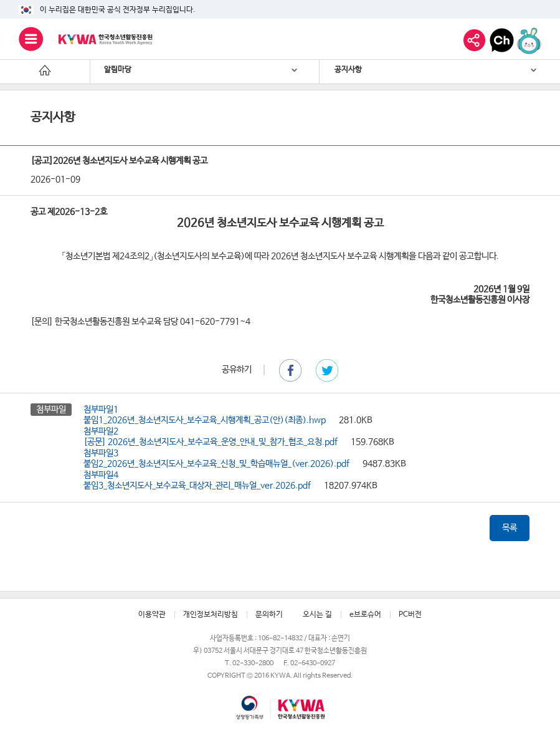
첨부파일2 (101, 431)
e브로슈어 (365, 615)
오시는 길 (317, 615)
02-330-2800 (253, 663)
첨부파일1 (101, 410)
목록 (510, 528)
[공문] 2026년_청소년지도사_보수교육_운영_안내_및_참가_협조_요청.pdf (211, 442)
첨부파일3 (101, 453)
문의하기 (269, 615)
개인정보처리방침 (211, 615)
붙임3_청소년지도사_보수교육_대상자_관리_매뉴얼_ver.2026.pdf (197, 486)
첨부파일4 (101, 475)
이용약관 (152, 615)
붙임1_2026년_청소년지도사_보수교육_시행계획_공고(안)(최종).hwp (205, 420)
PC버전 (410, 615)
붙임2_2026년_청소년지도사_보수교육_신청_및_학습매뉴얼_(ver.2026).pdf (216, 464)
